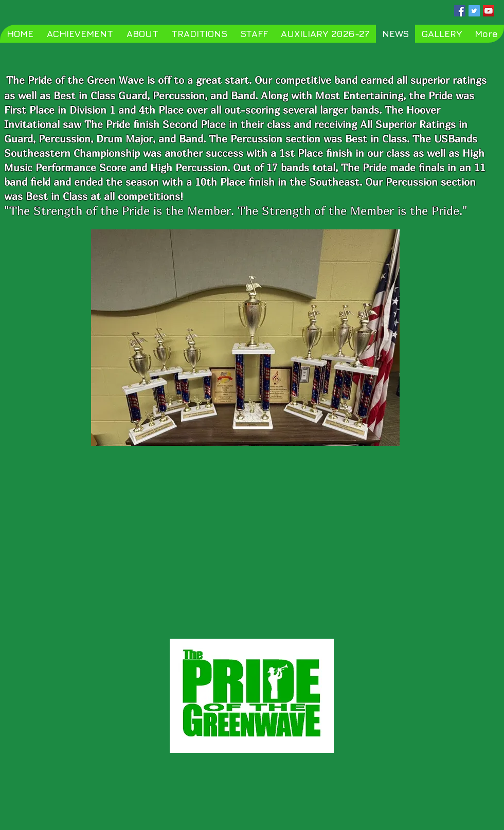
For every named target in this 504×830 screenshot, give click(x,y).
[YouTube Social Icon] (489, 11)
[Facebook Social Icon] (460, 11)
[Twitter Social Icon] (474, 11)
